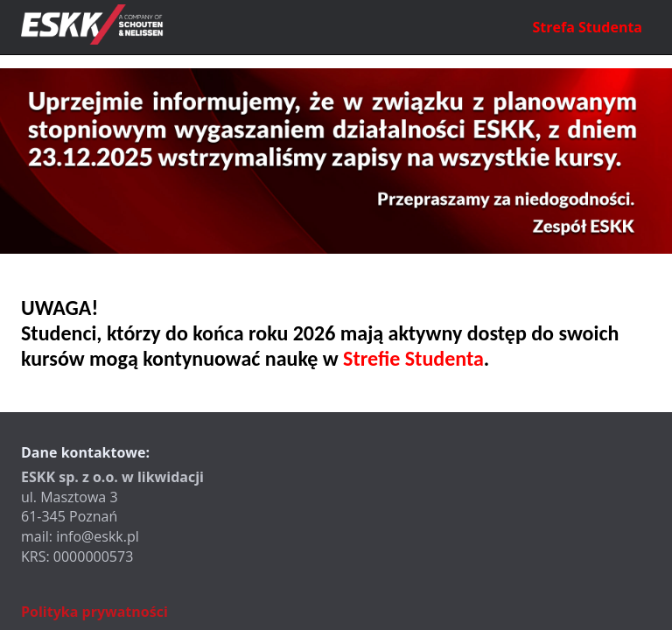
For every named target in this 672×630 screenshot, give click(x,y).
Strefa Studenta (588, 27)
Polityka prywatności (94, 612)
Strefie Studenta (413, 358)
